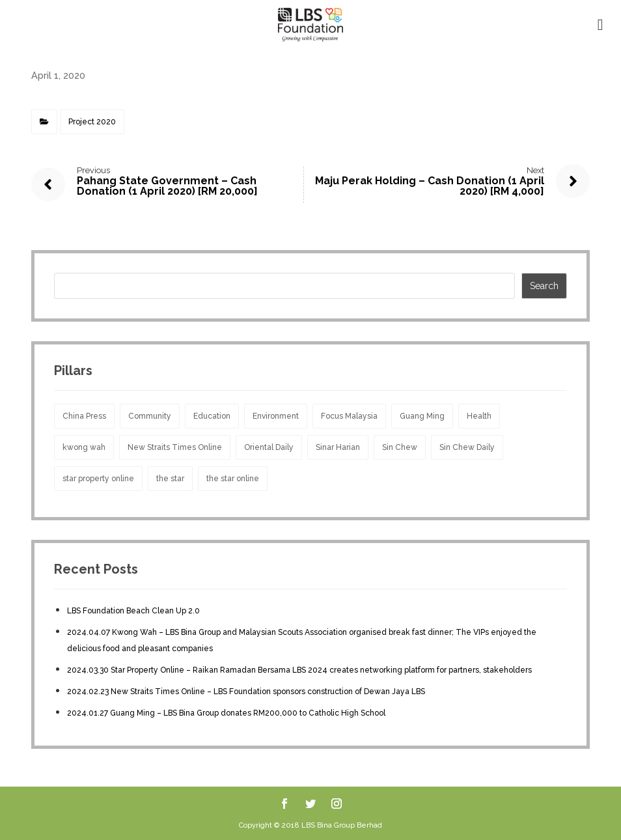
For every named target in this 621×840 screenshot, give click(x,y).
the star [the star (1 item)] (170, 479)
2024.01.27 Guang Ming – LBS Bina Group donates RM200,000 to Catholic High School (226, 713)
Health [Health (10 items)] (479, 416)
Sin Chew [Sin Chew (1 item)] (400, 447)
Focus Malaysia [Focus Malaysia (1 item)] (349, 416)
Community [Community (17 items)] (150, 416)
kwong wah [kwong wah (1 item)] (84, 447)
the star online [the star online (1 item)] (233, 479)
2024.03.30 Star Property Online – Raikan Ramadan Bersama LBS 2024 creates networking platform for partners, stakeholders (299, 670)
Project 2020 (92, 122)
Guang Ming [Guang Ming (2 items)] (422, 416)
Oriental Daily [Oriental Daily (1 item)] (269, 447)
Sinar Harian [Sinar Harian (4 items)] (338, 447)
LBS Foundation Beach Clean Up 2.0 (133, 611)
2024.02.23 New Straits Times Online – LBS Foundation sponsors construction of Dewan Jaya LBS (246, 692)
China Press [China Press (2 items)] (84, 416)
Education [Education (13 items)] (212, 416)
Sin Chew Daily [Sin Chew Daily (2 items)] (467, 447)
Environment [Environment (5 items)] (276, 416)
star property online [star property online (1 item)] (98, 479)
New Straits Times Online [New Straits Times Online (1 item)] (175, 447)
